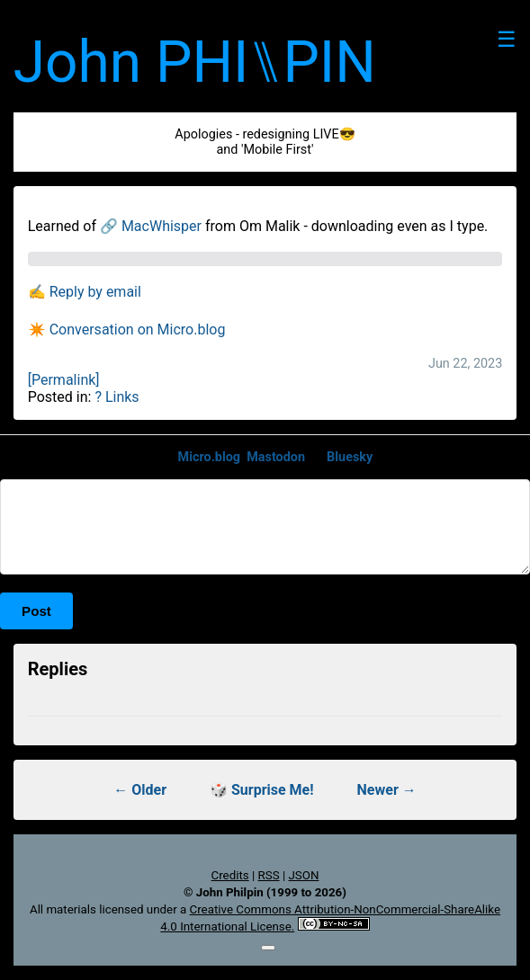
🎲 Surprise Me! (262, 790)
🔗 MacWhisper (151, 226)
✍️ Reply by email (85, 292)
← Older (140, 790)
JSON (303, 875)
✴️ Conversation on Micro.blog (127, 330)
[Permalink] (64, 380)
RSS (269, 875)
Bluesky (350, 457)
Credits (230, 875)
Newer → (387, 790)
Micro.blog (210, 457)
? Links (117, 397)
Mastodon (276, 457)
